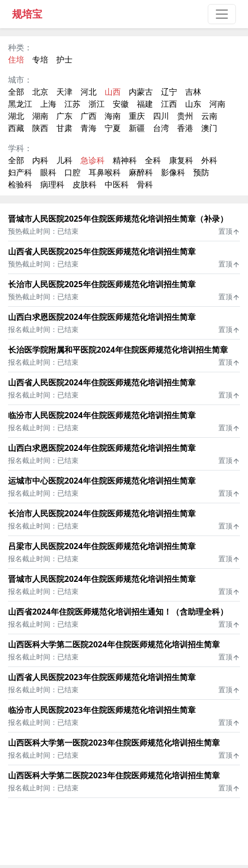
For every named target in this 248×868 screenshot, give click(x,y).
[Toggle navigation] (222, 14)
